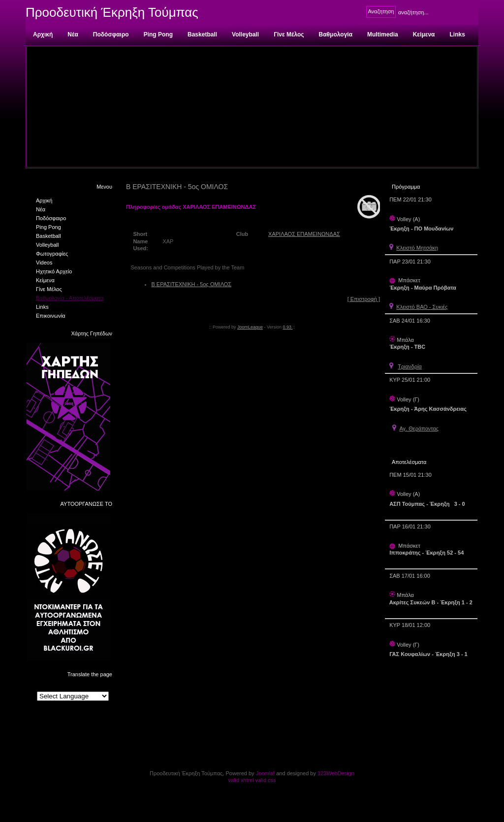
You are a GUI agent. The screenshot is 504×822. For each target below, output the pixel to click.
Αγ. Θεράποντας (419, 428)
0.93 (288, 327)
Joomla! (266, 773)
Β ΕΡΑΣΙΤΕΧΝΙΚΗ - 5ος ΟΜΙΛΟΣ (191, 284)
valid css (265, 780)
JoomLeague (250, 327)
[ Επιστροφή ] (364, 299)
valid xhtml (241, 780)
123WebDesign (336, 773)
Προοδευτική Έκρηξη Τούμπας (112, 12)
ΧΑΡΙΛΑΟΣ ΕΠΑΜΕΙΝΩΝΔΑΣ (304, 234)
